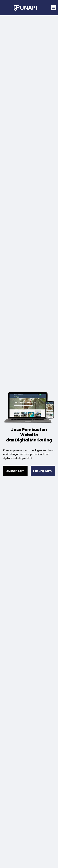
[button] (53, 8)
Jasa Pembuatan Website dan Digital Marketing (29, 435)
